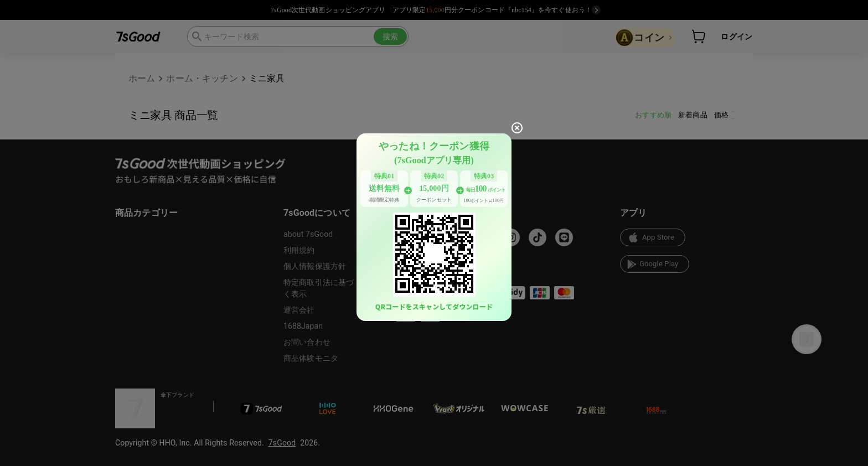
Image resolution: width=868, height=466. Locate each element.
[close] (517, 128)
